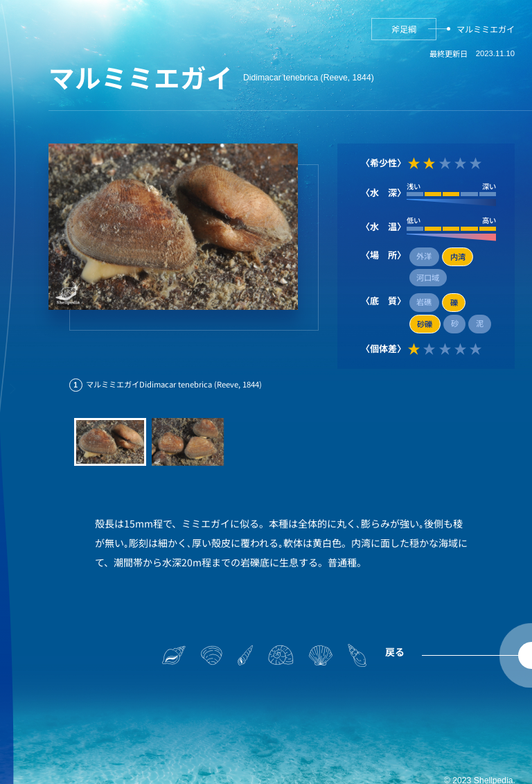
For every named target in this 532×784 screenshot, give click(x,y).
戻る (395, 652)
